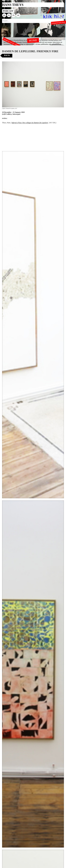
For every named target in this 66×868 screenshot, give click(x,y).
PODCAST (8, 11)
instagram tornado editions (11, 43)
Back (7, 55)
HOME (33, 40)
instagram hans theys (58, 23)
